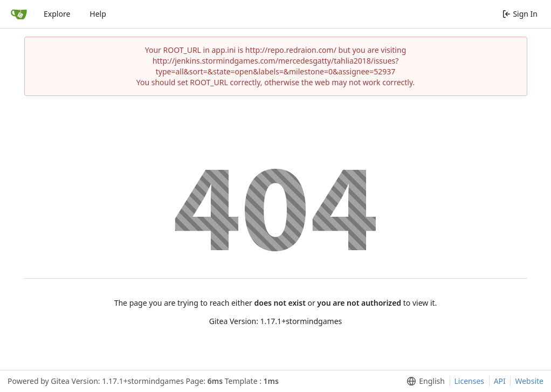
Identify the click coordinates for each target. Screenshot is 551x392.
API (500, 381)
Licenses (470, 381)
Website (529, 381)
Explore (57, 14)
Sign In (520, 14)
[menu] (423, 381)
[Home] (19, 14)
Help (98, 14)
